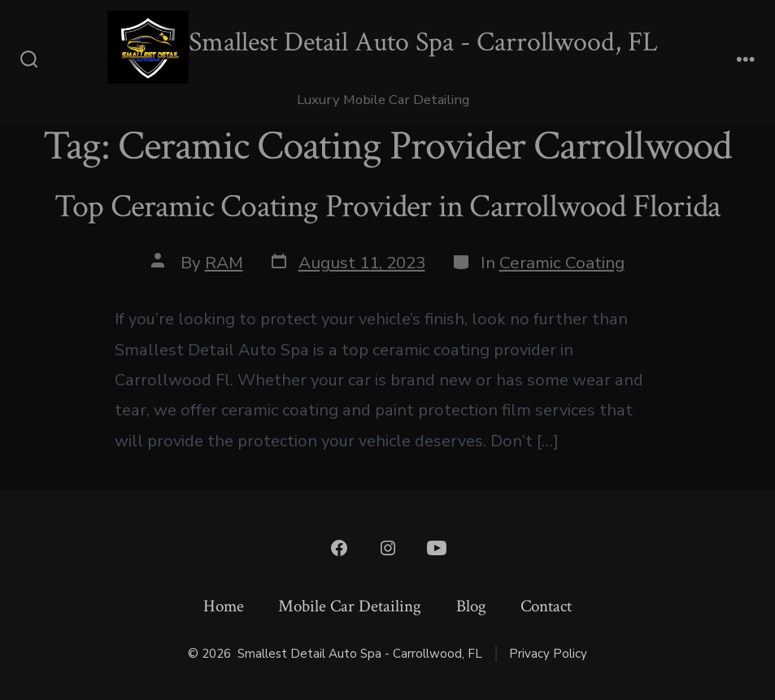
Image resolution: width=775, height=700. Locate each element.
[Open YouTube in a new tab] (437, 548)
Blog (471, 606)
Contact (546, 606)
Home (224, 606)
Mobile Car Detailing (350, 606)
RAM (224, 263)
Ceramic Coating (562, 263)
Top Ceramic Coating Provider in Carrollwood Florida (388, 207)
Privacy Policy (548, 654)
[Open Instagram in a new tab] (388, 548)
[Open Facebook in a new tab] (339, 548)
